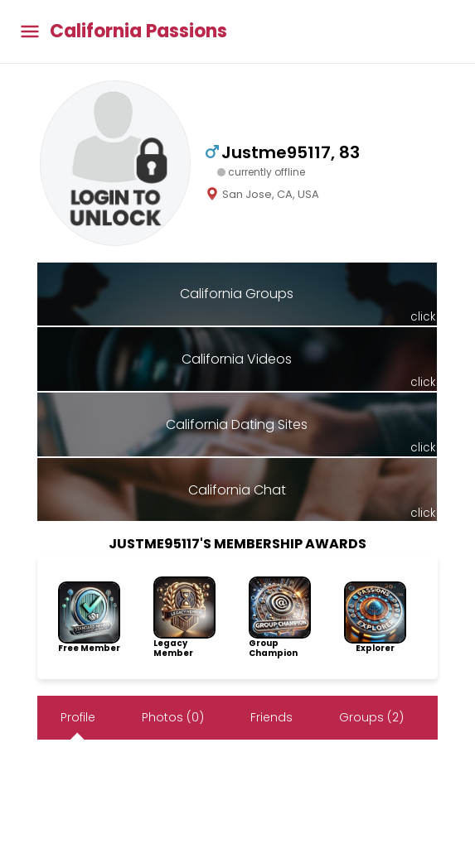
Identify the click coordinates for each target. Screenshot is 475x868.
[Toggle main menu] (30, 32)
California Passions (138, 31)
